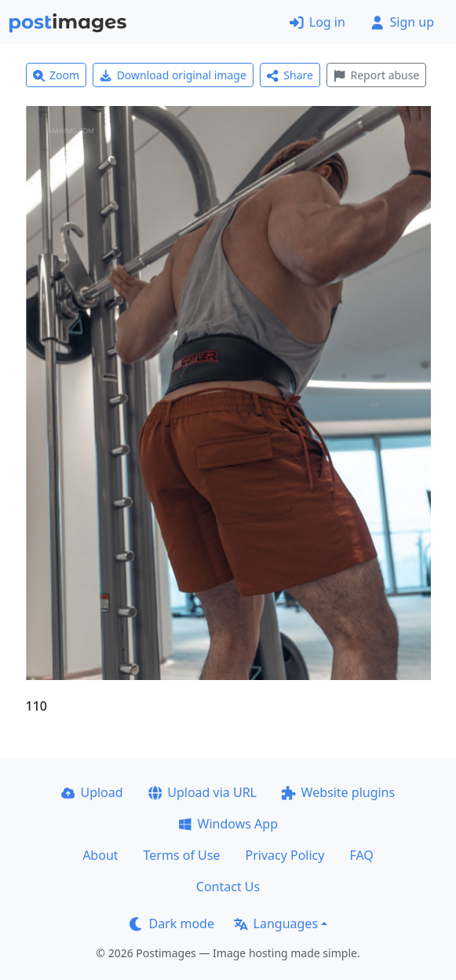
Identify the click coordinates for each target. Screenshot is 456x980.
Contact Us (228, 887)
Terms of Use (182, 855)
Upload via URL (202, 792)
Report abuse (376, 75)
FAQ (361, 855)
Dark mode (172, 923)
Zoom (57, 75)
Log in (317, 22)
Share (290, 75)
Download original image (173, 75)
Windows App (228, 824)
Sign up (402, 22)
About (100, 855)
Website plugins (338, 792)
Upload (92, 792)
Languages (276, 923)
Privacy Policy (285, 855)
